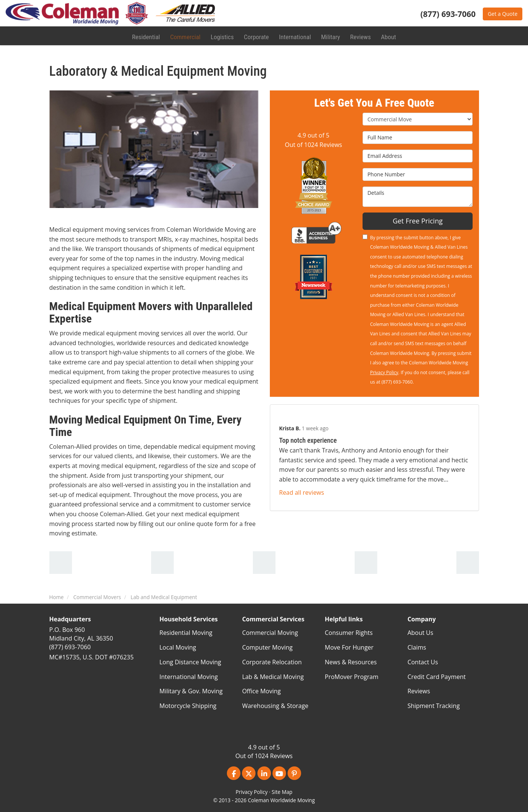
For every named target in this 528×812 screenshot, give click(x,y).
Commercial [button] (185, 36)
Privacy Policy (384, 372)
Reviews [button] (359, 36)
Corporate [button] (256, 36)
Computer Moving (267, 647)
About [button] (387, 36)
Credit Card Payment (437, 677)
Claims (417, 647)
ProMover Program (352, 677)
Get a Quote (503, 14)
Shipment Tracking (434, 706)
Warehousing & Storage (275, 706)
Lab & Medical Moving (273, 677)
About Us (420, 633)
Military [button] (329, 36)
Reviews (419, 691)
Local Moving (178, 647)
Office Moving (261, 691)
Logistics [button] (222, 36)
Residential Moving (186, 633)
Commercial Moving (270, 633)
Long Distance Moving (190, 662)
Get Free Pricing (418, 221)
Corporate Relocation (272, 662)
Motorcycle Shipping (188, 706)
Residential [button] (147, 36)
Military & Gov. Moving (191, 691)
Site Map (282, 792)
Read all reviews (302, 492)
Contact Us (423, 662)
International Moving (189, 677)
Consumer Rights (349, 633)
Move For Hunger (349, 647)
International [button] (294, 36)
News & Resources (351, 662)
